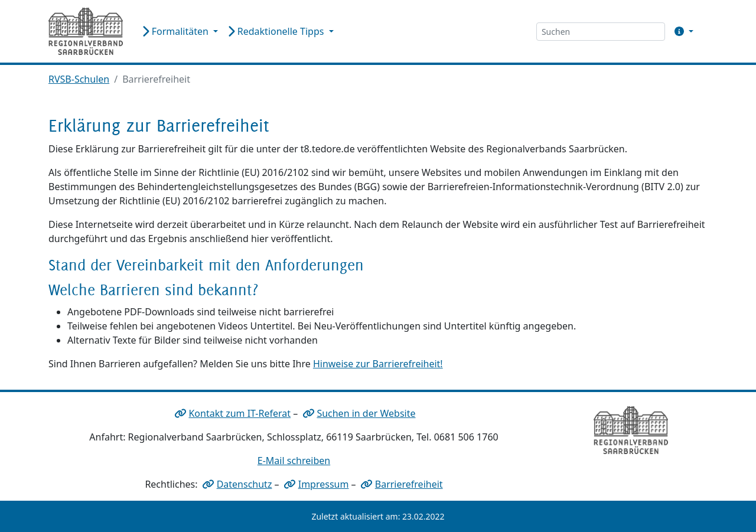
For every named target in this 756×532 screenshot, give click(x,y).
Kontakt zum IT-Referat (239, 413)
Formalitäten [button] (176, 31)
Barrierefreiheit (409, 484)
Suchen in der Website (366, 413)
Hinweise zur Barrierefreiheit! (378, 364)
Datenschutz (245, 484)
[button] (682, 31)
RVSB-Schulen (79, 79)
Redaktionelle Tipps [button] (277, 31)
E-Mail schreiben (294, 461)
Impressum (324, 484)
